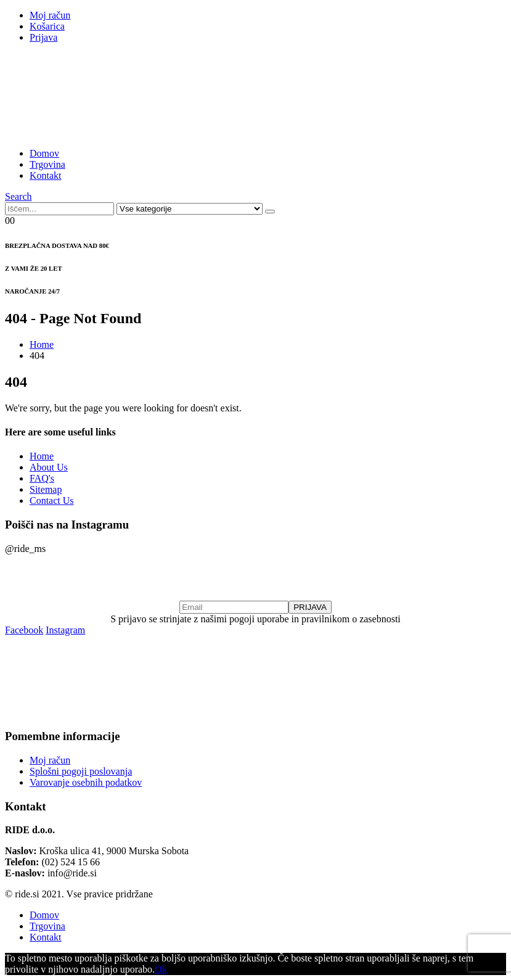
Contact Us (52, 500)
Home (42, 456)
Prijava (43, 37)
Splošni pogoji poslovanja (81, 771)
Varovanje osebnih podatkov (86, 782)
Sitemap (46, 489)
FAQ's (42, 478)
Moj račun (50, 15)
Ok (161, 969)
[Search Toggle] (18, 196)
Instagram (65, 630)
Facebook (24, 630)
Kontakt (46, 175)
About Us (49, 467)
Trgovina (47, 164)
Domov (44, 153)
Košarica (47, 26)
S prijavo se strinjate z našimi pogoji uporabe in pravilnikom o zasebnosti (255, 619)
